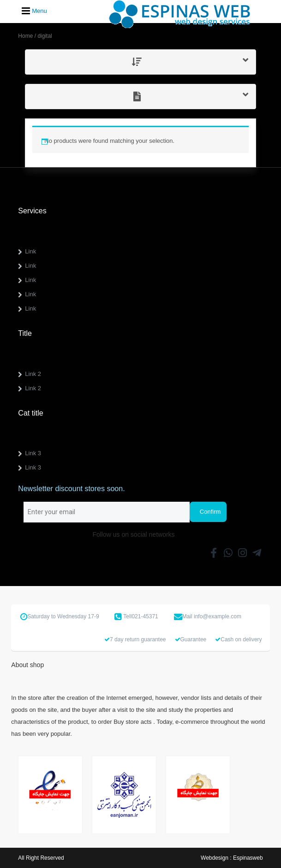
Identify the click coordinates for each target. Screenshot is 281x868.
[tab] (140, 62)
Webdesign (215, 858)
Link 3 (33, 453)
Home (25, 36)
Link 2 (33, 374)
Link (30, 251)
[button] (140, 62)
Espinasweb (248, 858)
